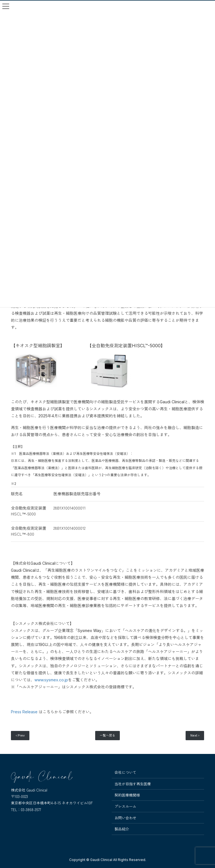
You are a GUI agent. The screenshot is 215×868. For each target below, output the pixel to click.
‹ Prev (20, 736)
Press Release (24, 712)
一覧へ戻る (107, 736)
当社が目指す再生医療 (133, 784)
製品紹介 (122, 829)
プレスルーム (125, 806)
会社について (125, 772)
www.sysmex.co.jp (51, 680)
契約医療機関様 (127, 795)
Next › (195, 736)
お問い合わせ (125, 818)
